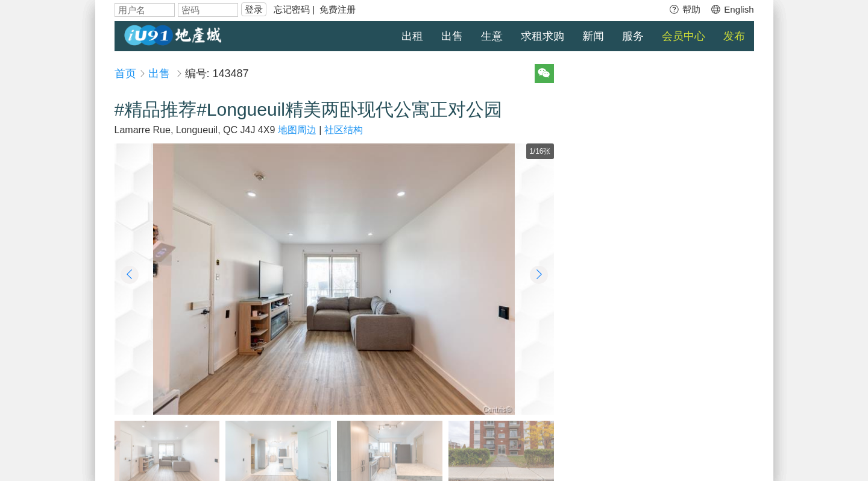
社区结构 (344, 130)
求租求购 (542, 36)
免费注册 (338, 9)
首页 (125, 74)
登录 (254, 9)
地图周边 (297, 130)
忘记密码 (292, 9)
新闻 (593, 36)
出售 (452, 36)
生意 (492, 36)
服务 (633, 36)
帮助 (684, 9)
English (732, 9)
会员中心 (684, 36)
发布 (734, 36)
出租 (412, 36)
